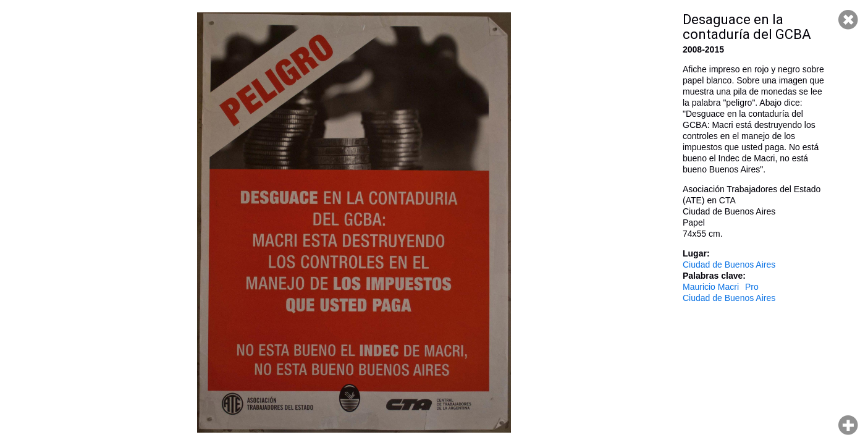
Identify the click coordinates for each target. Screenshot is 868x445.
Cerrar (848, 20)
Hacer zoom (848, 425)
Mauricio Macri (711, 287)
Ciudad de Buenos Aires (729, 265)
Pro (752, 287)
